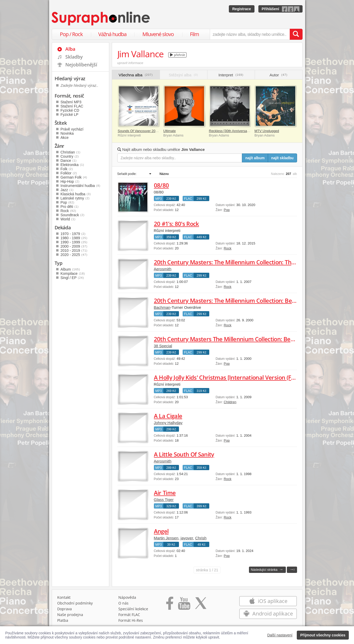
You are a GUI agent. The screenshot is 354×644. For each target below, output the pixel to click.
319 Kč (202, 391)
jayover (187, 538)
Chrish (201, 538)
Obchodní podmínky (75, 603)
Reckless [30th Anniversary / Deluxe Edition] (242, 131)
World (68, 219)
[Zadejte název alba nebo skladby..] (180, 158)
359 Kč (171, 237)
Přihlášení (271, 9)
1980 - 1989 (74, 238)
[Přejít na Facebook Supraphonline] (170, 605)
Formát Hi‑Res (131, 620)
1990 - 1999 (74, 242)
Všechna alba (136, 75)
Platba (63, 620)
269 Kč (171, 391)
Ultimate (170, 131)
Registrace (242, 9)
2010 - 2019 (74, 250)
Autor (279, 75)
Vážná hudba (112, 34)
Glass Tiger (164, 500)
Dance (69, 161)
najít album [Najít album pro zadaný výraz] (255, 158)
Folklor (69, 173)
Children (230, 402)
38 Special (163, 346)
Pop (227, 210)
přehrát (178, 55)
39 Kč (171, 545)
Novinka (67, 133)
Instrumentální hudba (81, 186)
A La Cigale (168, 416)
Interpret (231, 75)
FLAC (188, 199)
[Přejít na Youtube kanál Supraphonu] (184, 605)
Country (70, 156)
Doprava (65, 609)
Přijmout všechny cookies (323, 635)
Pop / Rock (71, 34)
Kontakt (64, 597)
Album (70, 269)
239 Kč (171, 199)
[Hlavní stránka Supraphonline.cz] (101, 19)
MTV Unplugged (267, 131)
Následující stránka (267, 569)
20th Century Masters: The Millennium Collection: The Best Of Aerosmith (249, 262)
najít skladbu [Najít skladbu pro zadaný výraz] (282, 158)
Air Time (165, 493)
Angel (161, 531)
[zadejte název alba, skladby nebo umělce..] (250, 34)
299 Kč (202, 199)
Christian (71, 152)
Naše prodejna (70, 615)
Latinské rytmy (75, 198)
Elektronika (72, 165)
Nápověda (127, 597)
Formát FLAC (129, 615)
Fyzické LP (69, 115)
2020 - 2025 (74, 255)
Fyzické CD (70, 110)
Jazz (67, 190)
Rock (228, 248)
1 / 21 (207, 570)
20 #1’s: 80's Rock (176, 224)
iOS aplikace (268, 601)
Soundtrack (73, 215)
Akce (65, 138)
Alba (70, 49)
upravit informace (130, 63)
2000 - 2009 (74, 246)
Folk (67, 169)
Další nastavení (280, 635)
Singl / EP (72, 278)
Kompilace (73, 273)
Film (195, 34)
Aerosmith (163, 269)
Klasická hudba (76, 194)
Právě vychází (72, 129)
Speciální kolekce (133, 609)
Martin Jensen (166, 538)
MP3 (159, 199)
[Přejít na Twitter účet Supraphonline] (201, 605)
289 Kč (171, 468)
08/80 (161, 185)
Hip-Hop (70, 181)
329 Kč (171, 506)
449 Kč (202, 237)
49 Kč (202, 545)
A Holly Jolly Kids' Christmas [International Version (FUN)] (228, 377)
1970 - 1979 (73, 234)
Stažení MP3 (71, 102)
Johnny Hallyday (168, 423)
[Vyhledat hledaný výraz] (296, 34)
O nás (123, 603)
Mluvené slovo (158, 34)
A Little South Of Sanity (184, 454)
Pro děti (70, 207)
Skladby (74, 57)
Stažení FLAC (72, 106)
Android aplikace (268, 614)
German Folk (74, 177)
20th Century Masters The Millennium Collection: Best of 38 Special (242, 339)
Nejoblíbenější (81, 65)
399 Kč (202, 506)
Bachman (162, 307)
